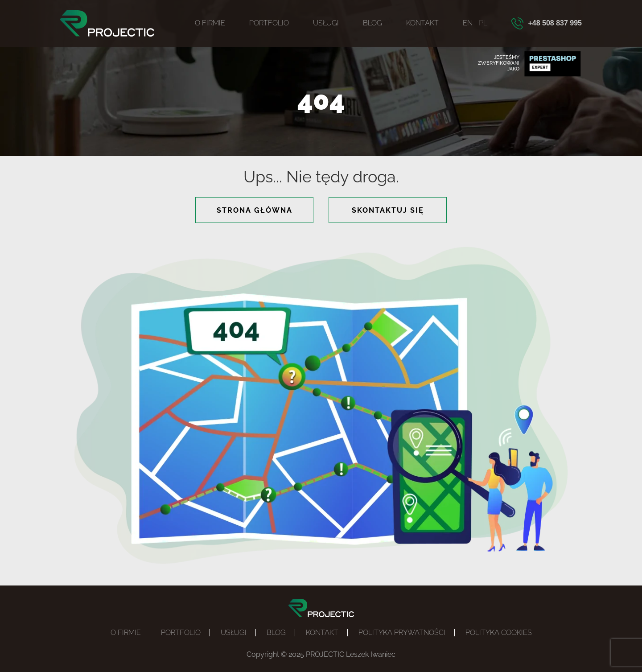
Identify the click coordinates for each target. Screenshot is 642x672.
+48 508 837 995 (555, 23)
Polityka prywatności (402, 633)
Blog (372, 23)
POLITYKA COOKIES (499, 633)
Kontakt (422, 23)
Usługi (326, 23)
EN (468, 23)
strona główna (255, 210)
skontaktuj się (388, 210)
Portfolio (269, 23)
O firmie (210, 23)
